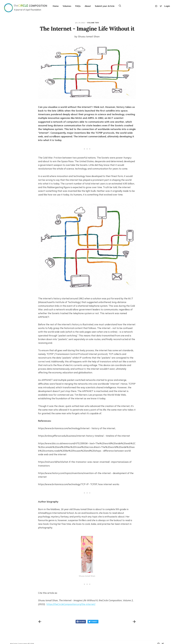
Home (56, 6)
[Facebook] (156, 6)
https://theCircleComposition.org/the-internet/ (71, 604)
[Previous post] (40, 622)
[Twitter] (161, 6)
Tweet (93, 622)
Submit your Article (105, 6)
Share (81, 622)
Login (167, 6)
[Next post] (134, 622)
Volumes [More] (67, 6)
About (88, 6)
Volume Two (93, 23)
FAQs (78, 6)
